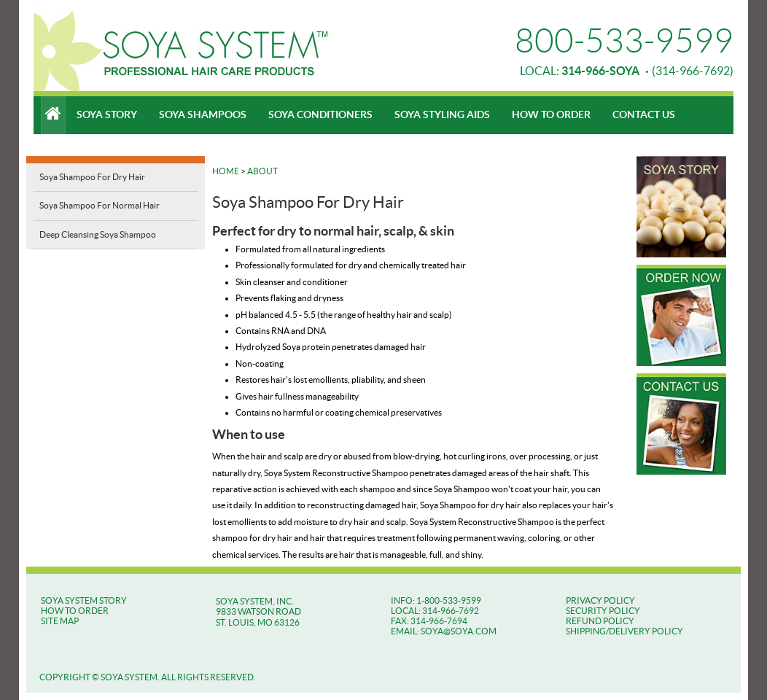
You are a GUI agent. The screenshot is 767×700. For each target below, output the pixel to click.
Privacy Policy (600, 600)
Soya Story (107, 114)
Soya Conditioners (320, 114)
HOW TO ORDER (75, 611)
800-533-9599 (624, 41)
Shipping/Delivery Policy (624, 631)
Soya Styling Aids (442, 114)
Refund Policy (600, 621)
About (262, 171)
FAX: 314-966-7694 (429, 621)
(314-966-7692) (647, 71)
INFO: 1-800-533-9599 (436, 600)
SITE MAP (60, 621)
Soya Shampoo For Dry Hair (92, 177)
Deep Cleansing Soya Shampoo (98, 234)
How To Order (551, 114)
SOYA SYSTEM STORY (84, 600)
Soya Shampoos (203, 114)
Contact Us (644, 114)
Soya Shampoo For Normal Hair (100, 205)
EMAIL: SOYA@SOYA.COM (444, 631)
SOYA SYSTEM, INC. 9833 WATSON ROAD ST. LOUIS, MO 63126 (258, 612)
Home (226, 171)
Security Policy (603, 611)
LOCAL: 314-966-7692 (435, 611)
